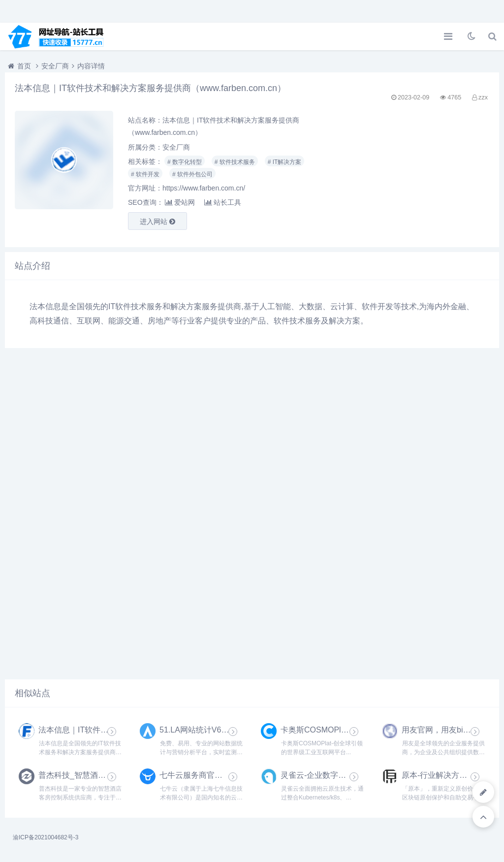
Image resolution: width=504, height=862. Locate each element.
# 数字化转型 (185, 162)
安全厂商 (55, 66)
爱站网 (180, 202)
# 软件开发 (145, 174)
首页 (24, 66)
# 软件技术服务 (235, 162)
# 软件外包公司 (192, 174)
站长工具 (223, 202)
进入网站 (157, 222)
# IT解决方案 (285, 162)
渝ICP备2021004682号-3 (46, 837)
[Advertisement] (413, 174)
